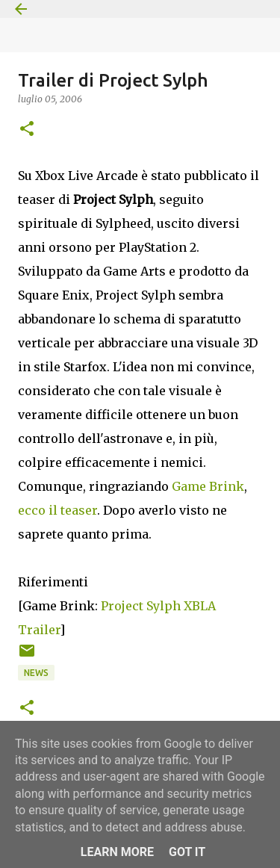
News (36, 673)
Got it (187, 852)
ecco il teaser (57, 510)
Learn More (117, 852)
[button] (27, 130)
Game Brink (208, 486)
